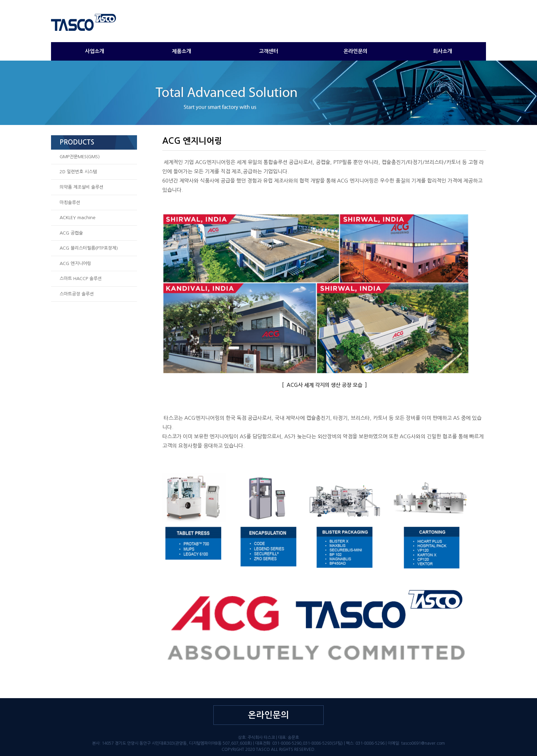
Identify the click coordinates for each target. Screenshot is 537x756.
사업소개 (95, 51)
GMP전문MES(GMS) (80, 157)
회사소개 (442, 51)
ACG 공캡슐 (71, 233)
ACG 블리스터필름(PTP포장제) (89, 248)
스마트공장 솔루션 (77, 294)
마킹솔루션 (70, 203)
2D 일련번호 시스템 (78, 172)
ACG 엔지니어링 (75, 263)
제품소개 (182, 51)
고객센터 (268, 51)
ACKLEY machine (78, 218)
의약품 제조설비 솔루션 (82, 187)
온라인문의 (355, 51)
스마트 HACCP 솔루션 (81, 279)
